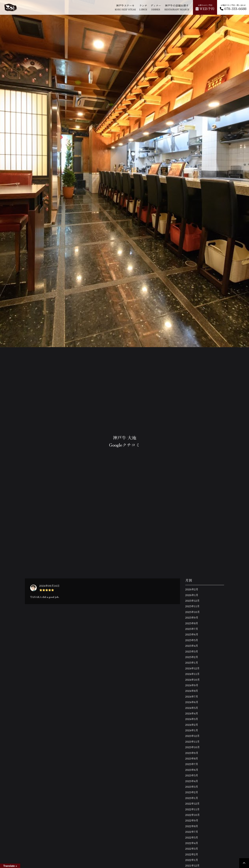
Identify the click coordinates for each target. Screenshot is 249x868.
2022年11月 (192, 809)
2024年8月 (192, 691)
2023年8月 (192, 758)
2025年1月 (192, 662)
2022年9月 (192, 820)
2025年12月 (192, 601)
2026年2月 (192, 589)
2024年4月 (192, 713)
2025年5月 (192, 640)
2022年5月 (192, 837)
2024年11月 (192, 674)
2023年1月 (192, 798)
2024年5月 (192, 708)
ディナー (156, 7)
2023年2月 (192, 792)
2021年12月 (192, 865)
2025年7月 (192, 629)
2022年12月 (192, 803)
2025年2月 (192, 657)
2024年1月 (192, 730)
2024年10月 (192, 680)
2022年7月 (192, 832)
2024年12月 (192, 668)
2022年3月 (192, 848)
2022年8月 (192, 826)
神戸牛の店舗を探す (177, 7)
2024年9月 (192, 685)
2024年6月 (192, 702)
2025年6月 (192, 634)
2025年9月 (192, 617)
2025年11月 (192, 606)
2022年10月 (192, 815)
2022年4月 (192, 843)
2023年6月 (192, 770)
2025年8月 (192, 623)
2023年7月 (192, 764)
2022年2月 (192, 854)
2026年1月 (192, 595)
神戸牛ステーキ (125, 7)
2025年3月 (192, 651)
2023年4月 (192, 781)
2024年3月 (192, 719)
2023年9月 (192, 753)
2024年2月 (192, 725)
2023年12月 (192, 736)
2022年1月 (192, 860)
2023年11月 (192, 741)
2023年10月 (192, 747)
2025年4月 (192, 646)
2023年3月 (192, 787)
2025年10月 (192, 612)
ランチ (143, 7)
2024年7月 (192, 696)
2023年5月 (192, 775)
